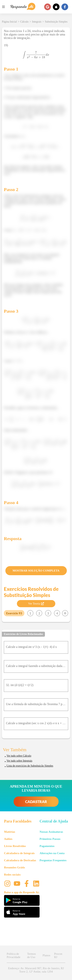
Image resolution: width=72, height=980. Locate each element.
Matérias (10, 832)
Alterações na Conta (52, 853)
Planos (46, 955)
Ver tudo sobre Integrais (19, 761)
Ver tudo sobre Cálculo (19, 756)
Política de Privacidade (14, 955)
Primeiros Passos (50, 839)
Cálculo (24, 22)
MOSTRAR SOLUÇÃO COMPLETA (36, 571)
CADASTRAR (36, 802)
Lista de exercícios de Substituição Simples (30, 766)
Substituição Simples (56, 22)
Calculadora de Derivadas (20, 860)
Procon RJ (58, 955)
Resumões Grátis (14, 867)
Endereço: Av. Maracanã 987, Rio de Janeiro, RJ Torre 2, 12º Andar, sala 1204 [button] (36, 970)
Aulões (8, 839)
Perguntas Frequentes (53, 860)
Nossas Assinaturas (51, 832)
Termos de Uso (31, 955)
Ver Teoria (36, 604)
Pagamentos (47, 846)
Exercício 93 (14, 613)
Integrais (37, 22)
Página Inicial (9, 22)
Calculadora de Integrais (19, 853)
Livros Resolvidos (15, 846)
